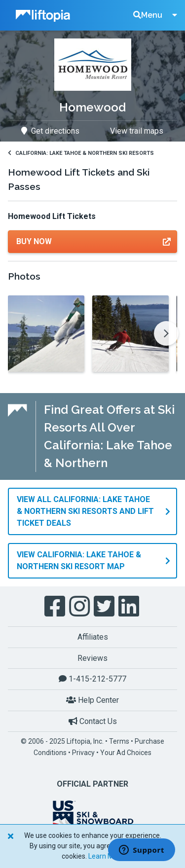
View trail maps (137, 131)
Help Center (92, 700)
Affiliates (93, 637)
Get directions (50, 131)
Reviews (92, 658)
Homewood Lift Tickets (52, 216)
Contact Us (93, 721)
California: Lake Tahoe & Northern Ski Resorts (81, 153)
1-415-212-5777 (92, 679)
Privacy (83, 753)
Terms (119, 741)
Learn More (106, 856)
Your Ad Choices (126, 753)
